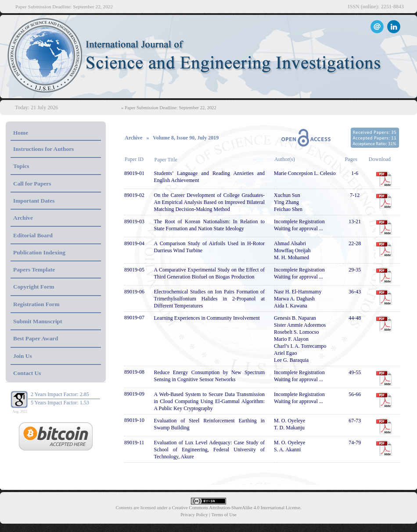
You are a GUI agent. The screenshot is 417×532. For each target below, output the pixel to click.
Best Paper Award (36, 338)
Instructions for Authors (43, 149)
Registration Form (36, 304)
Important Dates (34, 201)
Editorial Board (33, 235)
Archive (23, 218)
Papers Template (34, 270)
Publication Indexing (39, 252)
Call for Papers (32, 184)
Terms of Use (224, 515)
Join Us (23, 356)
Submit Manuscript (38, 321)
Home (21, 133)
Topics (21, 166)
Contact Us (27, 373)
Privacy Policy (194, 515)
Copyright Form (34, 287)
